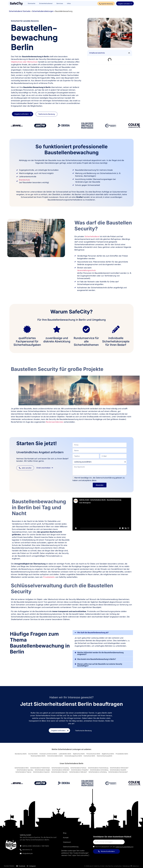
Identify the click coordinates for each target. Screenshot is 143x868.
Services (60, 3)
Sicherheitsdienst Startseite (20, 11)
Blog (65, 833)
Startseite (32, 3)
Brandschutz (24, 180)
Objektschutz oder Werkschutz (24, 62)
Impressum (67, 842)
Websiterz (136, 866)
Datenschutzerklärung (71, 847)
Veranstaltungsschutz (86, 270)
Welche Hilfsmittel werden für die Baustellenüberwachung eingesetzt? (100, 653)
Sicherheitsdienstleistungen (43, 11)
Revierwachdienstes (55, 422)
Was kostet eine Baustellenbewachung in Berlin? (97, 659)
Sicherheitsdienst (46, 3)
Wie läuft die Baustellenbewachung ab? (93, 633)
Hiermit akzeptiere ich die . (114, 847)
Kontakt (66, 838)
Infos (69, 3)
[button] (129, 53)
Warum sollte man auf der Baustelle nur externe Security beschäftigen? (100, 665)
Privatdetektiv (49, 577)
